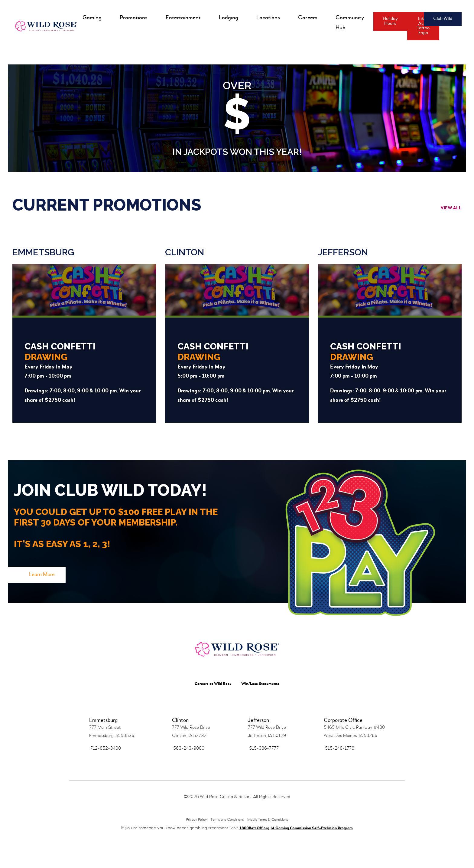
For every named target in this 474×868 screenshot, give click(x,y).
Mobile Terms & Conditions (275, 850)
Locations (267, 18)
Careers (307, 18)
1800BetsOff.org (245, 859)
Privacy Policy (187, 850)
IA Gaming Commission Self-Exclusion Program (315, 859)
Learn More (55, 585)
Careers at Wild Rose (209, 707)
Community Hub (349, 23)
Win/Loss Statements (264, 707)
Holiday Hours (389, 21)
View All (444, 212)
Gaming (91, 18)
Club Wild (436, 19)
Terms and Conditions (225, 850)
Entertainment (182, 18)
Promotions (132, 18)
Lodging (227, 18)
